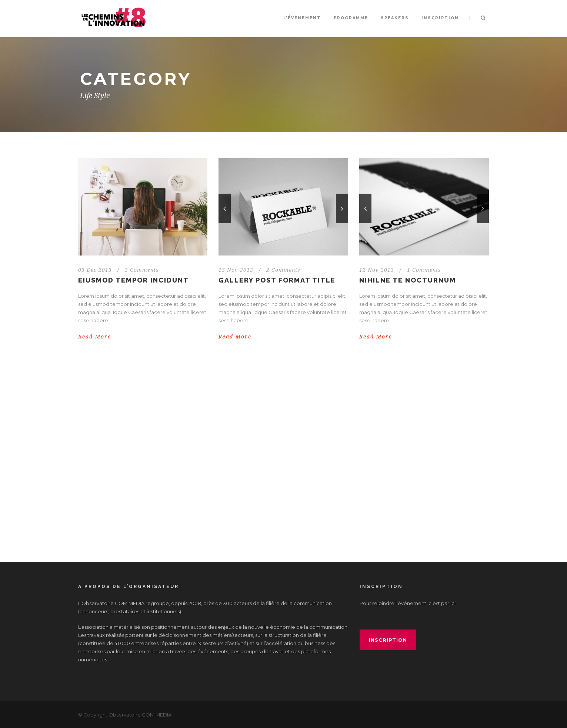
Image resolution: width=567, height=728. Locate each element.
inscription (388, 640)
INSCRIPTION (440, 18)
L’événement (302, 18)
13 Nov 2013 (236, 270)
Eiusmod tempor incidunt (134, 280)
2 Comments (283, 270)
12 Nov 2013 (377, 270)
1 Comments (424, 270)
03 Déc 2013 (95, 270)
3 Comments (142, 270)
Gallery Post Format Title (277, 280)
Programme (351, 18)
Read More (95, 337)
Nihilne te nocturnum (408, 280)
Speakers (395, 18)
